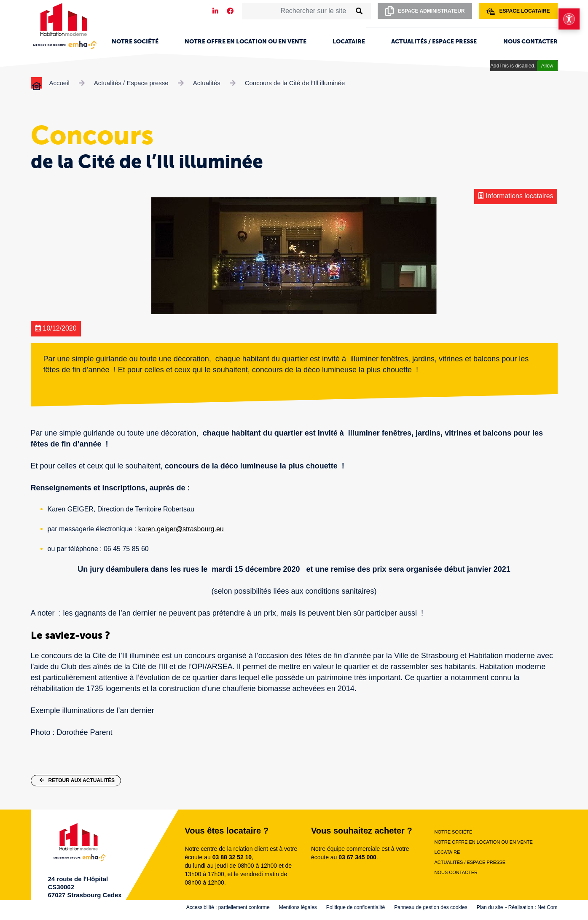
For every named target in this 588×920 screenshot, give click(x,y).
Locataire (349, 42)
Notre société (135, 42)
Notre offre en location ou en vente (246, 42)
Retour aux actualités (77, 780)
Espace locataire (518, 11)
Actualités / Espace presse (434, 42)
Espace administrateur (425, 11)
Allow (547, 66)
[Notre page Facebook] (230, 11)
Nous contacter (530, 42)
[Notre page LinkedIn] (215, 11)
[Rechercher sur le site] (297, 11)
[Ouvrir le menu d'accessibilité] (569, 19)
